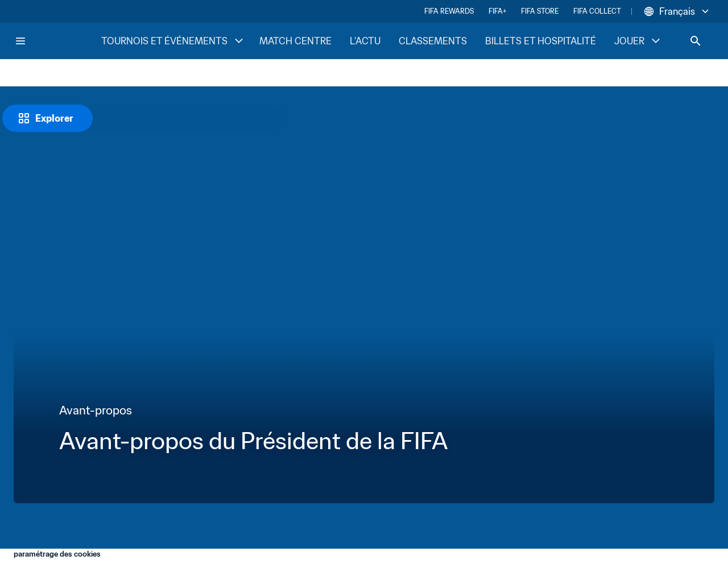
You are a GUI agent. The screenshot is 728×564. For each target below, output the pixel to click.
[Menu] (20, 41)
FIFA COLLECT (597, 11)
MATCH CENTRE (295, 41)
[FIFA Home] (57, 41)
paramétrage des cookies (57, 554)
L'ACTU (365, 41)
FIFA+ (497, 11)
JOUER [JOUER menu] (638, 41)
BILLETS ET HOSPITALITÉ (541, 41)
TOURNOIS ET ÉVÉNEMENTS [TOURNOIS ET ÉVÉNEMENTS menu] (173, 41)
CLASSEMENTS (433, 41)
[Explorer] (47, 118)
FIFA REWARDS (449, 11)
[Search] (696, 41)
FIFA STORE (540, 11)
